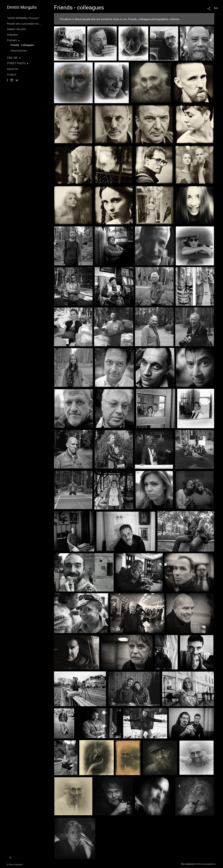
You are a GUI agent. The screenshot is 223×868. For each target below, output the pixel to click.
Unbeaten (12, 35)
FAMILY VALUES (16, 29)
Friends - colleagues (22, 45)
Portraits (12, 40)
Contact (12, 75)
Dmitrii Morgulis (22, 7)
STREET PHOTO (16, 63)
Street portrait (19, 51)
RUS (216, 8)
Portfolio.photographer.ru (205, 864)
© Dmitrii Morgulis (15, 865)
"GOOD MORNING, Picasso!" (23, 18)
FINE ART (12, 58)
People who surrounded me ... (24, 24)
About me (13, 69)
